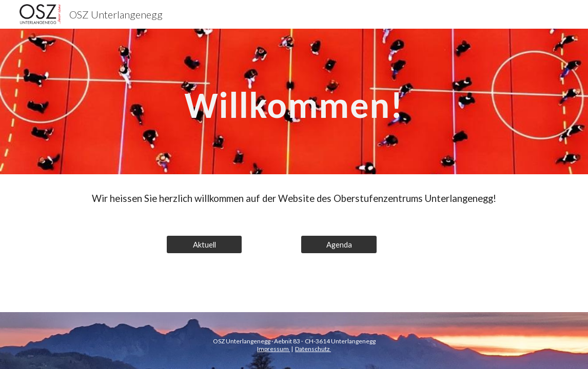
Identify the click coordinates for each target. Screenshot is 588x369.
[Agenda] (339, 244)
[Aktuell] (204, 244)
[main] (294, 101)
